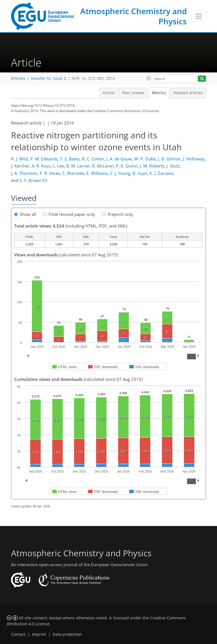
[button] (149, 78)
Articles (18, 78)
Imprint (39, 634)
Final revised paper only (69, 214)
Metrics (159, 93)
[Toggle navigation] (198, 16)
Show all (25, 214)
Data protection (67, 634)
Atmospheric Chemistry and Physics (134, 16)
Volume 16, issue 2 (48, 78)
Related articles (188, 93)
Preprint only (118, 214)
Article (109, 93)
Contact (18, 634)
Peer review (133, 93)
